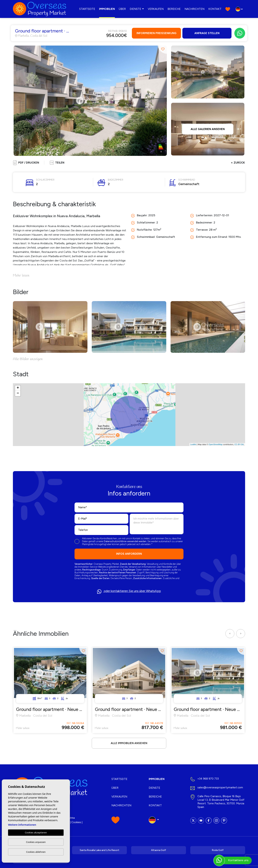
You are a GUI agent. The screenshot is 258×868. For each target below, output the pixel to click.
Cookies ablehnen (36, 852)
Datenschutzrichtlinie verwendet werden (125, 541)
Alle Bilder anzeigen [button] (28, 359)
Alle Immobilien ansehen (129, 743)
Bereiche (174, 9)
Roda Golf (218, 850)
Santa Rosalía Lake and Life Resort (100, 850)
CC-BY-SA (239, 444)
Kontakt (215, 9)
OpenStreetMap (216, 444)
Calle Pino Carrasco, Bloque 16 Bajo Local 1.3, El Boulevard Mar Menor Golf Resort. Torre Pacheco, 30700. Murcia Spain (221, 802)
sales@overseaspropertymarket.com (220, 787)
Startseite (87, 9)
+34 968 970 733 (208, 779)
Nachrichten (194, 9)
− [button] (18, 393)
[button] (57, 163)
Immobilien (107, 9)
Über (122, 9)
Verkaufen (156, 9)
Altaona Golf (159, 850)
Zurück (238, 163)
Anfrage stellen (207, 33)
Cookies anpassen (36, 842)
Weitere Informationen (22, 825)
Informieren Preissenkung (157, 33)
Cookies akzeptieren (36, 832)
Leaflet (193, 444)
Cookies (76, 822)
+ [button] (18, 388)
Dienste (135, 9)
